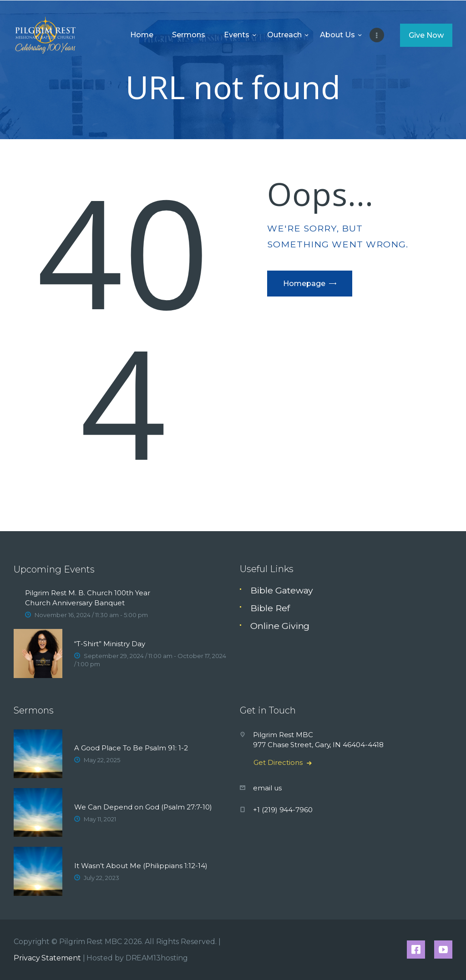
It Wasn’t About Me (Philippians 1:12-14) (141, 866)
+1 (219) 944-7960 (283, 810)
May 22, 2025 (102, 760)
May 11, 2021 (100, 819)
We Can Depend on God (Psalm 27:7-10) (143, 807)
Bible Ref (270, 608)
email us (267, 788)
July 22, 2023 (101, 878)
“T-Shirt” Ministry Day (110, 644)
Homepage (304, 284)
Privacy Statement (47, 958)
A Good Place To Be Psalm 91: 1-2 (131, 748)
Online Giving (280, 626)
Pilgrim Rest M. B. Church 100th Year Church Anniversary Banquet (88, 598)
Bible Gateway (282, 590)
